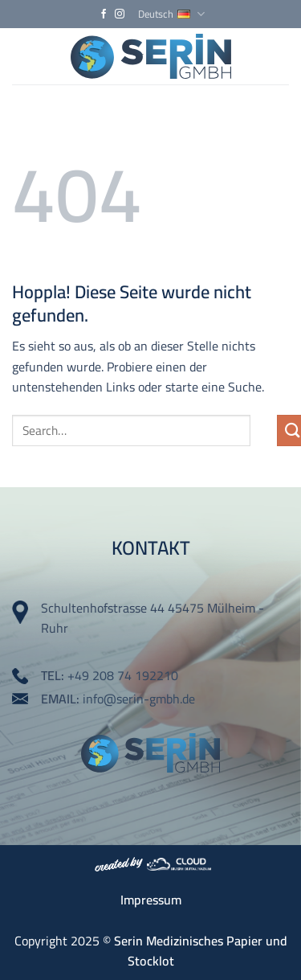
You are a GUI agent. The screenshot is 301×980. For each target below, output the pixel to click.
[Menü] (279, 56)
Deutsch (171, 14)
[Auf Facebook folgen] (104, 14)
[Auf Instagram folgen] (120, 14)
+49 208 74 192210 (123, 675)
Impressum (151, 900)
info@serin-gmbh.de (139, 699)
